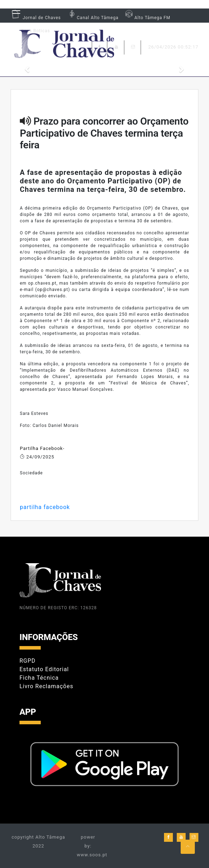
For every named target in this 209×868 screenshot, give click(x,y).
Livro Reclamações (46, 686)
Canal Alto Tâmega (92, 18)
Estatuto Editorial (44, 669)
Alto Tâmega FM (147, 18)
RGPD (27, 661)
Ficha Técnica (39, 678)
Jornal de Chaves (36, 18)
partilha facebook (45, 507)
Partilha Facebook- (42, 448)
